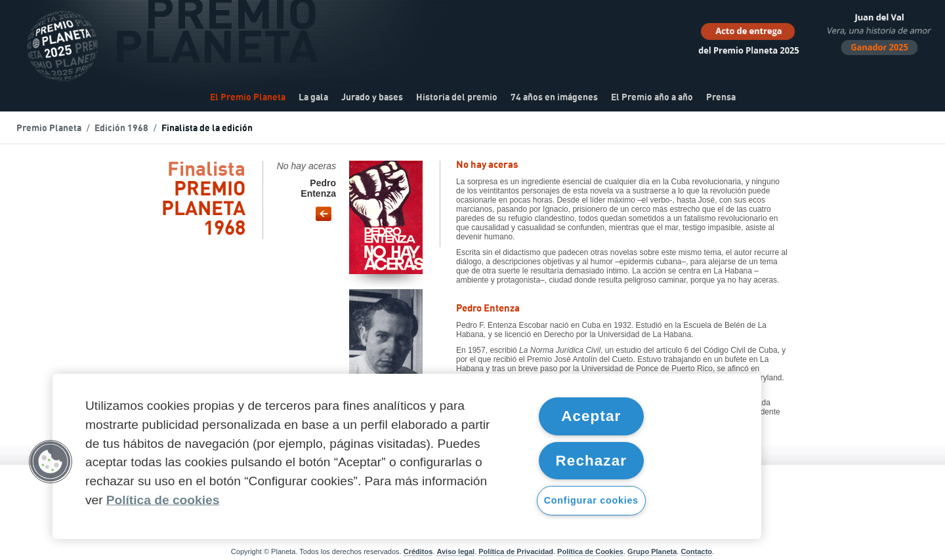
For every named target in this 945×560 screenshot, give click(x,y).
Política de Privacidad (516, 551)
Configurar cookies (591, 500)
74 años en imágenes (554, 98)
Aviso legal (455, 551)
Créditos (418, 551)
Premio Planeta (49, 129)
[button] (51, 462)
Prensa (721, 98)
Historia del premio (457, 98)
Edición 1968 (121, 129)
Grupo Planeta (652, 551)
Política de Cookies (590, 551)
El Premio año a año (652, 98)
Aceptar (591, 416)
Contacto (696, 551)
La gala (313, 98)
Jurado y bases (372, 98)
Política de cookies (163, 500)
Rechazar (592, 461)
